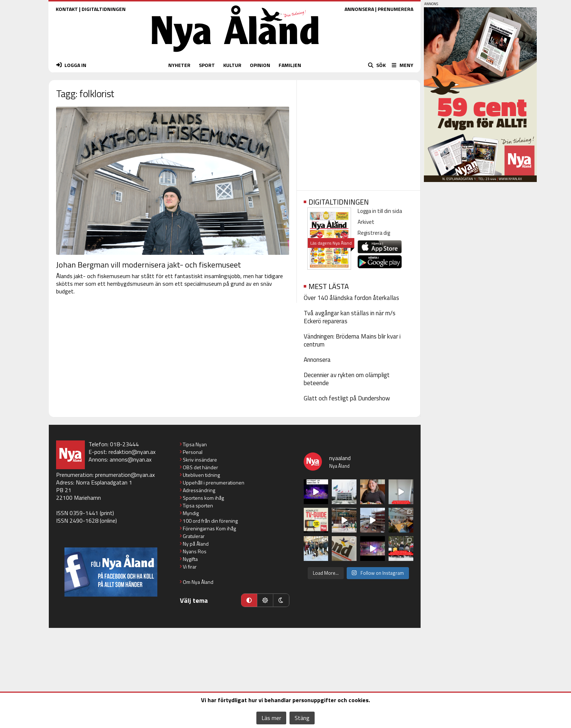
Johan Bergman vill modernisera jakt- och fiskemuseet (149, 265)
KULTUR (232, 65)
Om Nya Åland (198, 582)
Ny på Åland (196, 544)
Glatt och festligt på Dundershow (347, 398)
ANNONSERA (359, 9)
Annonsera (317, 360)
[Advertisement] (359, 133)
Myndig (191, 513)
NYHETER (179, 65)
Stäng (302, 718)
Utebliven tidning (201, 475)
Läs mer (271, 718)
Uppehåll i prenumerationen (214, 482)
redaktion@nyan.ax (132, 452)
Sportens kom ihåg (203, 498)
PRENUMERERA (395, 9)
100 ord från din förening (210, 521)
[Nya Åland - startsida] (235, 54)
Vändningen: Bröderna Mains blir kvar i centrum (352, 340)
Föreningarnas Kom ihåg (209, 528)
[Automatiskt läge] (249, 600)
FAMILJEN (290, 65)
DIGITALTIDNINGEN (104, 9)
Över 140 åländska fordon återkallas (351, 298)
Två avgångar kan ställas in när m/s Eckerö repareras (350, 317)
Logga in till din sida (380, 211)
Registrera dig (374, 233)
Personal (193, 452)
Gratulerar (194, 536)
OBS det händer (200, 467)
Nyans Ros (195, 551)
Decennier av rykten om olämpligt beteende (347, 379)
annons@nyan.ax (131, 459)
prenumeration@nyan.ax (125, 475)
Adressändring (199, 490)
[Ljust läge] (265, 600)
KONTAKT (67, 9)
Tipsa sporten (198, 505)
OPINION (260, 65)
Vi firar (190, 567)
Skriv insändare (200, 460)
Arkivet (366, 222)
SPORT (207, 65)
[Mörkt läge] (281, 600)
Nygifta (190, 559)
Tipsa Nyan (195, 444)
